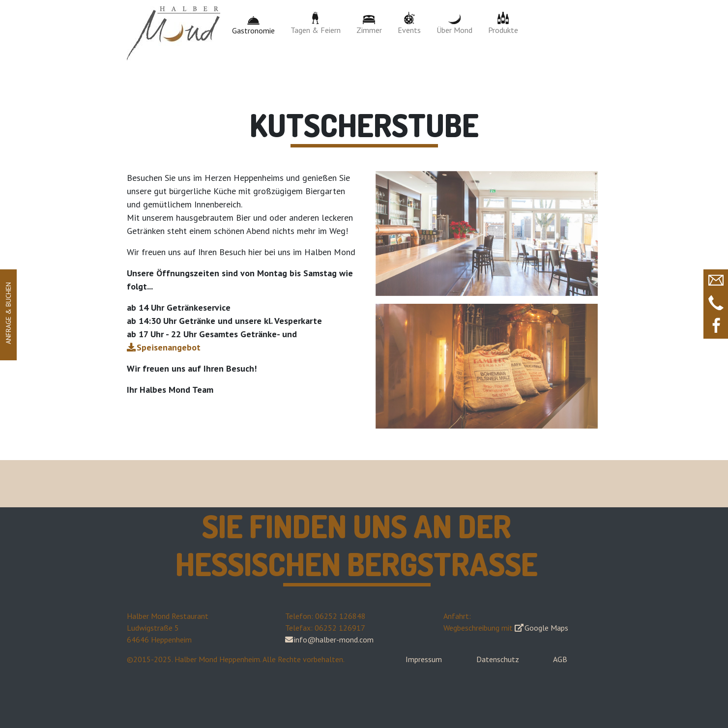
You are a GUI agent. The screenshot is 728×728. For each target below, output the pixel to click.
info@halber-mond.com (334, 640)
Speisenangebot (169, 347)
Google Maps (546, 628)
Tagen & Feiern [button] (316, 23)
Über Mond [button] (454, 23)
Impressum (424, 659)
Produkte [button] (503, 23)
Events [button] (409, 23)
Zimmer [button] (369, 23)
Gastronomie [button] (253, 24)
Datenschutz (498, 659)
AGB (560, 659)
